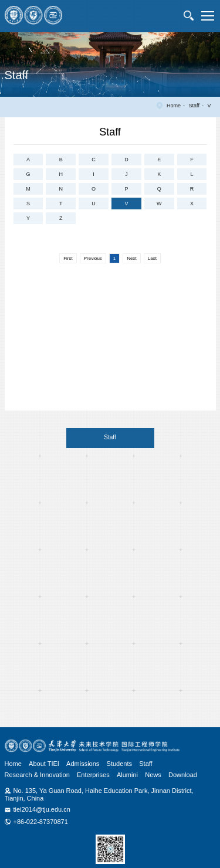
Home (174, 106)
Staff (194, 106)
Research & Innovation (37, 775)
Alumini (127, 775)
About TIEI (44, 764)
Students (119, 764)
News (153, 775)
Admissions (83, 764)
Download (183, 775)
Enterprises (93, 775)
